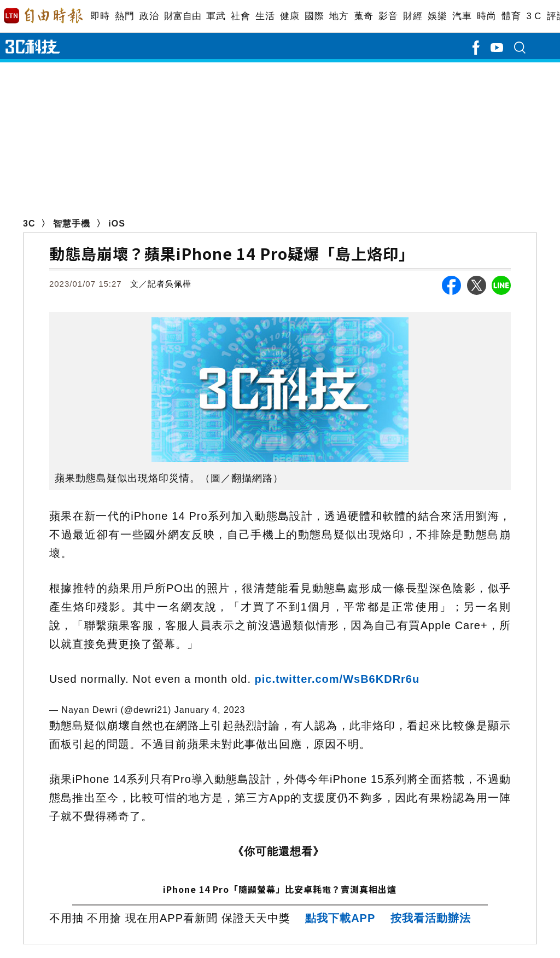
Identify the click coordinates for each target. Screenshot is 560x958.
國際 (314, 16)
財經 (413, 16)
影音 (388, 16)
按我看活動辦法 (431, 918)
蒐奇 (363, 16)
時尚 (486, 16)
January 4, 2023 (210, 710)
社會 (240, 16)
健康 (290, 16)
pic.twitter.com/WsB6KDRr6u (337, 679)
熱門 (124, 16)
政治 (149, 16)
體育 (511, 16)
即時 (100, 16)
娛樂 (437, 16)
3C (29, 223)
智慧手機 (72, 223)
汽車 (462, 16)
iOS (117, 223)
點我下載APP (340, 918)
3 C (534, 16)
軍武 (216, 16)
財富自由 (182, 16)
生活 (265, 16)
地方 (339, 16)
